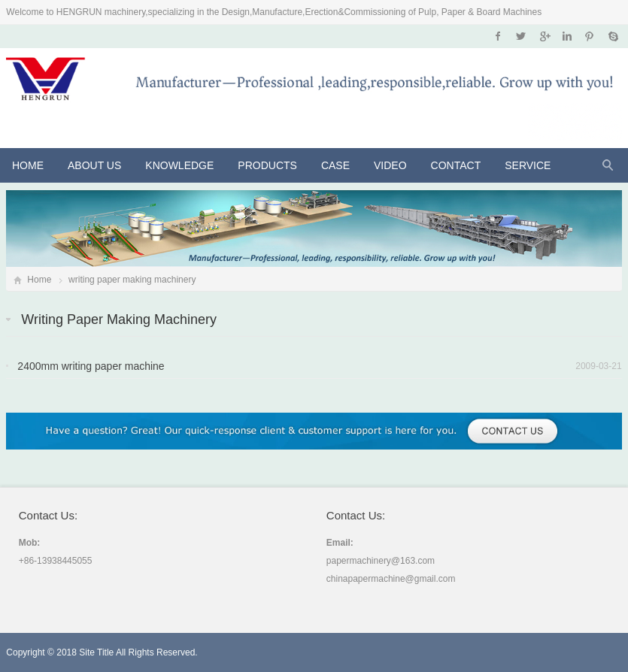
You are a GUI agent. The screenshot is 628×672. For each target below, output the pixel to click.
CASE (335, 165)
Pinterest (589, 36)
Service (528, 165)
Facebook (498, 36)
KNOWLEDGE (179, 165)
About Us (94, 165)
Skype (613, 36)
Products (267, 165)
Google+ (544, 36)
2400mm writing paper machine (91, 366)
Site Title (96, 652)
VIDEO (390, 165)
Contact (456, 165)
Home (28, 165)
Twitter (521, 36)
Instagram (567, 36)
